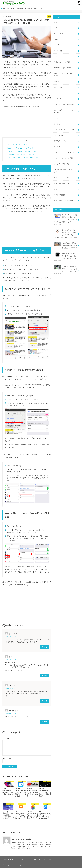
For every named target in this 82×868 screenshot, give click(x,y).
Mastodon (57, 84)
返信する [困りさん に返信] (45, 722)
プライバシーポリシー (23, 859)
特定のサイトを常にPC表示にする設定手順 (20, 155)
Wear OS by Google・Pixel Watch (65, 68)
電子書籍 (57, 133)
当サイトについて (8, 859)
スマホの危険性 (59, 176)
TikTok (56, 27)
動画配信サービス (60, 127)
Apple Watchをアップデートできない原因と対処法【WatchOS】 (66, 231)
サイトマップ (48, 859)
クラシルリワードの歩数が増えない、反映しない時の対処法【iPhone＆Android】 (65, 210)
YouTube (57, 43)
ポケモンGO (58, 122)
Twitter (56, 37)
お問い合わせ (37, 859)
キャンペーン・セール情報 (63, 143)
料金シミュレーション (61, 161)
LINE (55, 22)
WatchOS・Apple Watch (62, 63)
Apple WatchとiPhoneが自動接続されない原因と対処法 (66, 221)
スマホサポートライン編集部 (22, 839)
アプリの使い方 (59, 48)
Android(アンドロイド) (61, 58)
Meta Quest (58, 79)
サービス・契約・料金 (61, 148)
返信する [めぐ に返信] (45, 701)
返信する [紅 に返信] (45, 676)
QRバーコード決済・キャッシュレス (65, 154)
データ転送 (57, 89)
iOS (55, 53)
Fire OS (56, 74)
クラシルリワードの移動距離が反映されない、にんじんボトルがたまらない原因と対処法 (66, 198)
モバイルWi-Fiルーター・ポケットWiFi (65, 101)
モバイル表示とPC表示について (16, 145)
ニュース (57, 171)
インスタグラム (59, 32)
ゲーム (56, 107)
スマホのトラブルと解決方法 (63, 138)
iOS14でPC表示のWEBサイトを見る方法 (19, 148)
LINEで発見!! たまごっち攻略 (63, 117)
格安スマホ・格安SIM (61, 166)
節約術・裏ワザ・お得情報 (63, 181)
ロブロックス (58, 112)
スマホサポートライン (19, 865)
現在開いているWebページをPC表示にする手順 (22, 151)
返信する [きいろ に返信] (45, 647)
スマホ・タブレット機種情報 (63, 94)
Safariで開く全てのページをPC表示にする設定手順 (22, 158)
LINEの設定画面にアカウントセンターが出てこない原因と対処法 (65, 243)
